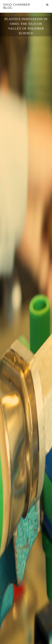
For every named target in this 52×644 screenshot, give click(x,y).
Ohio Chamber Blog (17, 6)
